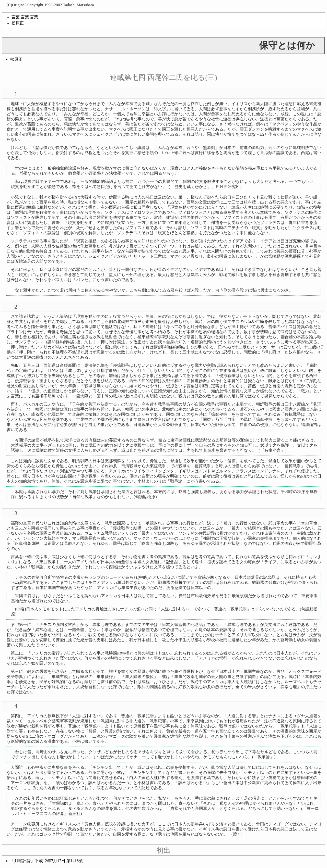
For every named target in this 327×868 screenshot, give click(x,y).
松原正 (18, 23)
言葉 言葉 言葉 (25, 17)
